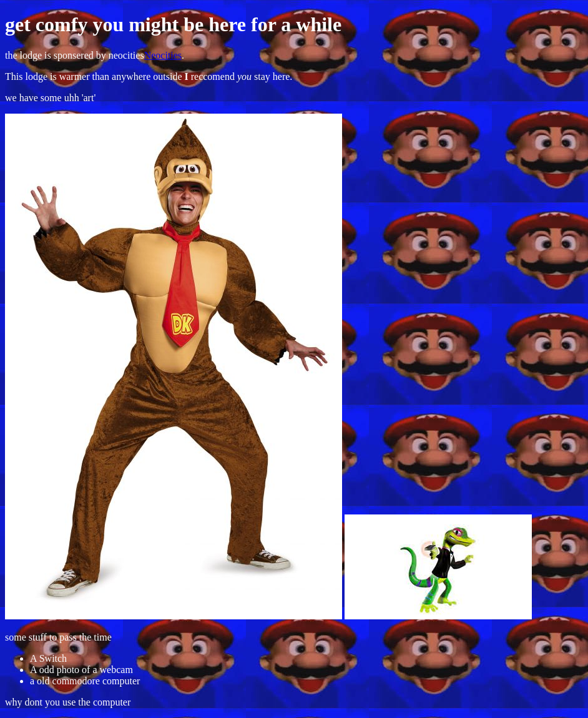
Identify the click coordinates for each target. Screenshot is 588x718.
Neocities (163, 55)
